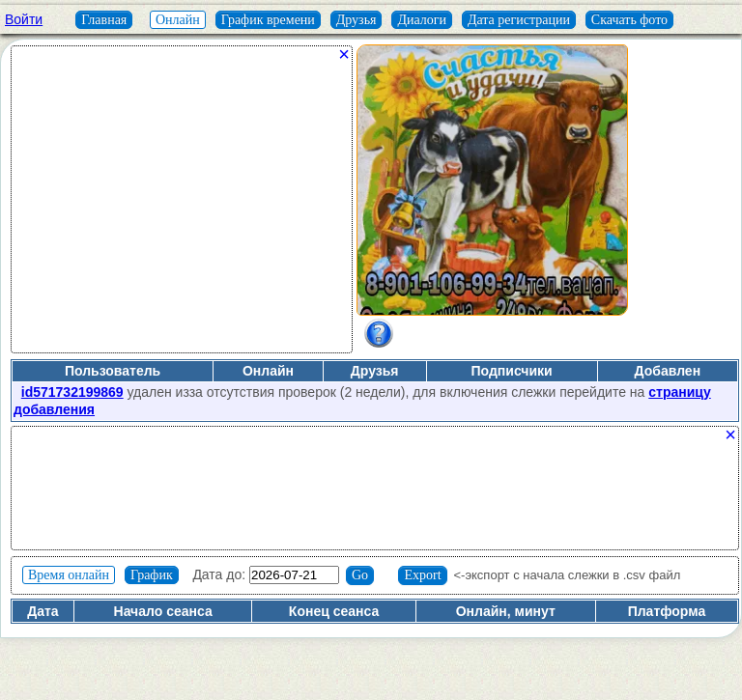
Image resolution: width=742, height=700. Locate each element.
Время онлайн (69, 575)
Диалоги (422, 20)
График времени (268, 20)
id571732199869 (72, 392)
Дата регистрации (519, 20)
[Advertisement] (182, 207)
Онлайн (178, 20)
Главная (104, 20)
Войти (24, 19)
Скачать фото (629, 20)
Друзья (357, 20)
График (152, 575)
